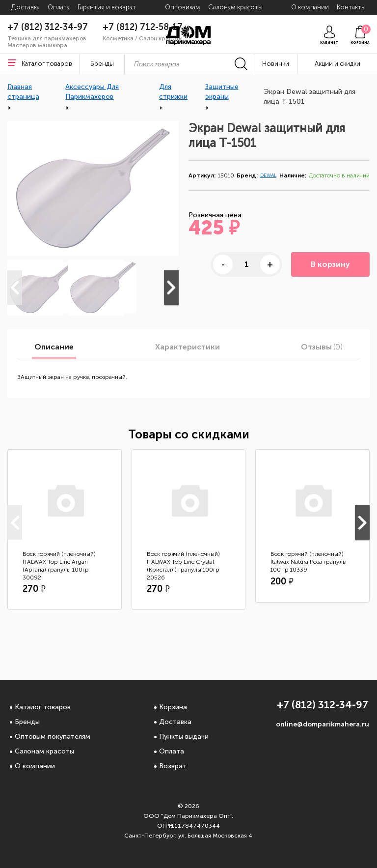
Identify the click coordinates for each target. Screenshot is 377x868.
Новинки (276, 64)
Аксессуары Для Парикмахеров (92, 92)
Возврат (173, 766)
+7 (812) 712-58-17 (143, 27)
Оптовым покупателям (53, 737)
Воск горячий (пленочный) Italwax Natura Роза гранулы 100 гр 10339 (309, 562)
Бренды (27, 722)
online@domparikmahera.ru (323, 724)
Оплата (172, 751)
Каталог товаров (43, 707)
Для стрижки (173, 92)
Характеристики (188, 347)
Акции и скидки (337, 64)
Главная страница (23, 92)
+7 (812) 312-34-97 (48, 27)
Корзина (173, 707)
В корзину (330, 264)
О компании (35, 766)
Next (171, 288)
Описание (54, 347)
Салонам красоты (44, 751)
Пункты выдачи (184, 737)
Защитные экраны (222, 92)
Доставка (175, 722)
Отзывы (322, 347)
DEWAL (268, 175)
